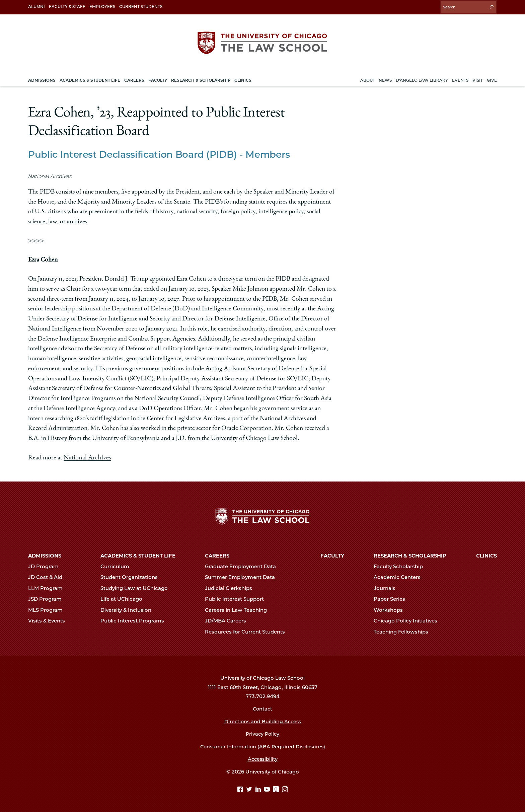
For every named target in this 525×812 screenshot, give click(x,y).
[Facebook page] (241, 789)
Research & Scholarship (410, 555)
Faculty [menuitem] (158, 78)
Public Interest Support (237, 598)
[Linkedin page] (259, 789)
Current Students (141, 7)
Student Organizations (132, 577)
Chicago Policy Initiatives (408, 620)
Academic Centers (400, 577)
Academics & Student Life (138, 555)
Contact (263, 708)
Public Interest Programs (135, 620)
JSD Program (48, 598)
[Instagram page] (285, 789)
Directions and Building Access (262, 721)
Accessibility (263, 758)
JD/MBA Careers (228, 620)
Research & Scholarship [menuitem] (201, 78)
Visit (478, 78)
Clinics (486, 555)
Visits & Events (49, 620)
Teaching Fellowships (404, 631)
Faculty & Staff (67, 7)
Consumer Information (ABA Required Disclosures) (263, 746)
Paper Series (392, 598)
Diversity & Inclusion (129, 609)
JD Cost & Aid (48, 577)
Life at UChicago (124, 598)
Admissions (45, 555)
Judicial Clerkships (231, 587)
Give (492, 78)
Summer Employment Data (243, 577)
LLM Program (48, 587)
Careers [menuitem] (134, 78)
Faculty (332, 555)
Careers (217, 555)
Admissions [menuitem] (42, 78)
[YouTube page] (268, 789)
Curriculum (118, 566)
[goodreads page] (277, 789)
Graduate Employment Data (243, 566)
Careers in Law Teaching (239, 609)
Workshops (391, 609)
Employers (102, 7)
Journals (387, 587)
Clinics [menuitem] (243, 78)
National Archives (87, 456)
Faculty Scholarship (401, 566)
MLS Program (48, 609)
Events (460, 78)
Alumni (36, 7)
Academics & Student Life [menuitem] (90, 78)
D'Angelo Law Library (422, 78)
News (385, 78)
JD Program (46, 566)
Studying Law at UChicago (137, 587)
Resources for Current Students (248, 631)
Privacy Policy (263, 733)
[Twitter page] (250, 789)
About (368, 78)
